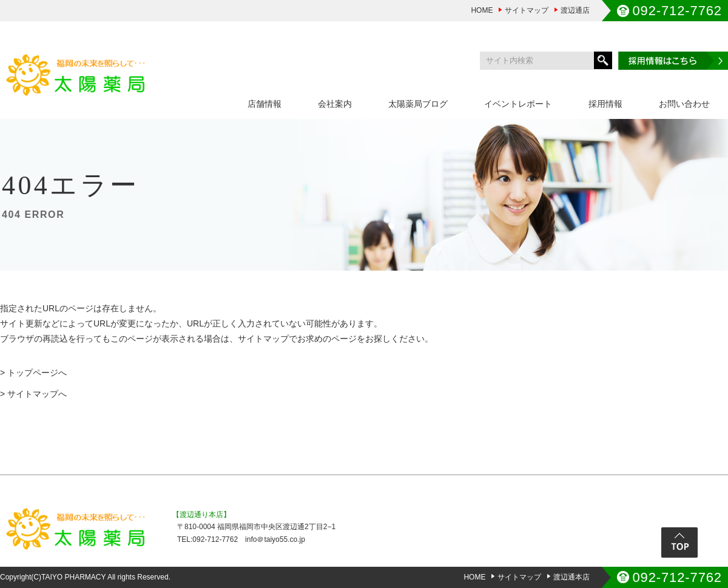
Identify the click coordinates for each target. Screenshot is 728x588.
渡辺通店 (575, 10)
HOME (482, 10)
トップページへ (37, 373)
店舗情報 (265, 104)
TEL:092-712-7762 (207, 539)
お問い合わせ (684, 104)
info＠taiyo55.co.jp (275, 539)
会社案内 (335, 104)
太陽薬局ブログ (418, 104)
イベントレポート (518, 104)
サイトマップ (527, 10)
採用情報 (605, 104)
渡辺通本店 (571, 577)
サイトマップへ (37, 394)
